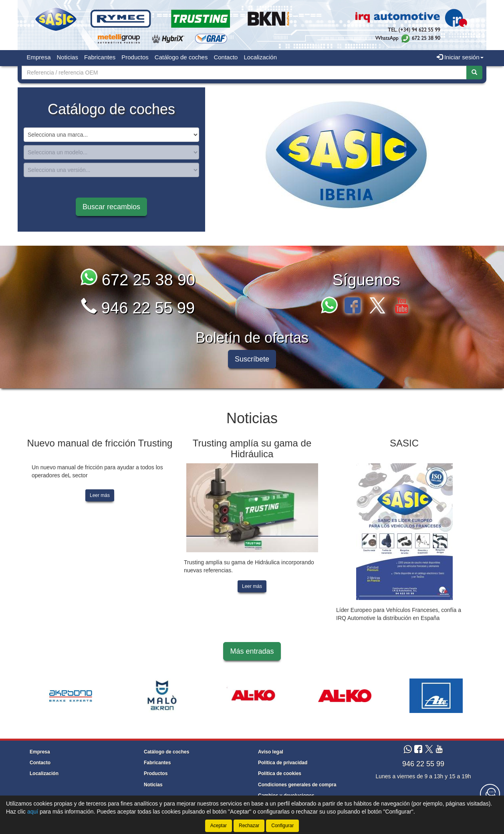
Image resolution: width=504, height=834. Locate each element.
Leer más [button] (100, 495)
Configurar (282, 826)
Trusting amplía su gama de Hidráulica (252, 448)
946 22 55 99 (138, 308)
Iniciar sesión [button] (460, 57)
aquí (33, 812)
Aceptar (219, 826)
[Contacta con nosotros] (490, 794)
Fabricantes (100, 57)
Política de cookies (280, 773)
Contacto (226, 57)
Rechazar (249, 826)
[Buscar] (474, 73)
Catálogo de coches (181, 57)
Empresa (39, 57)
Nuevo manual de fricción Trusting (100, 443)
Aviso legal (271, 752)
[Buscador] (244, 73)
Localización (260, 57)
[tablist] (346, 155)
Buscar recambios (111, 207)
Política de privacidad (283, 763)
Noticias (68, 57)
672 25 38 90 (138, 280)
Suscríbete (252, 359)
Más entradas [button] (252, 651)
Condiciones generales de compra (297, 785)
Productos (135, 57)
